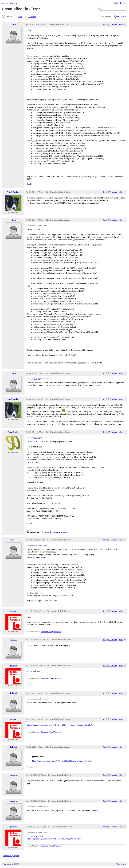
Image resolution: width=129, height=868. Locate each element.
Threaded (32, 17)
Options (121, 16)
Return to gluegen (11, 856)
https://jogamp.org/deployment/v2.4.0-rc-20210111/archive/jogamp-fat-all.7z (60, 725)
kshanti (14, 693)
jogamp (5, 3)
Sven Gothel (14, 432)
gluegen (13, 3)
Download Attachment (59, 532)
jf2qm (14, 24)
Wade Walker (14, 192)
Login (117, 3)
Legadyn (14, 775)
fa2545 (14, 540)
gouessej (14, 611)
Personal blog (47, 632)
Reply (105, 24)
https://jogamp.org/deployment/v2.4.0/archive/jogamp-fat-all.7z (54, 839)
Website (58, 632)
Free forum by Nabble (11, 864)
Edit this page (121, 864)
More (121, 24)
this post (37, 225)
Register (124, 3)
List (20, 17)
